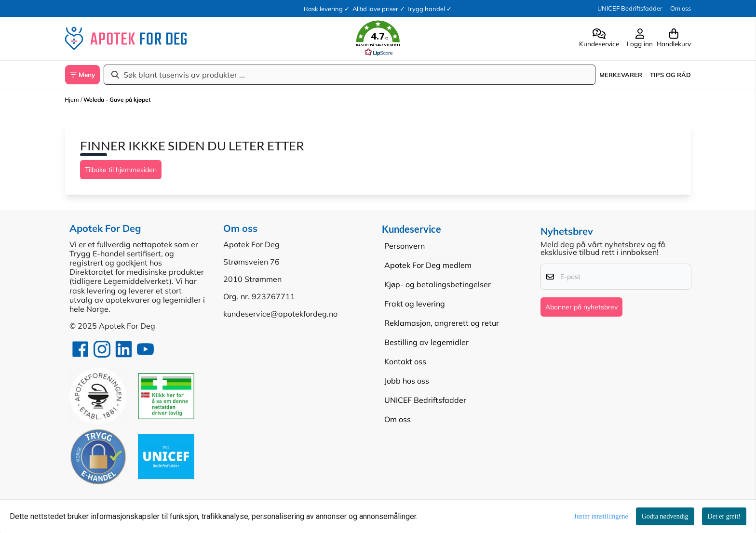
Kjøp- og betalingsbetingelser (438, 284)
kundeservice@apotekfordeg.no (280, 314)
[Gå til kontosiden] (599, 39)
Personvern (405, 246)
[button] (378, 39)
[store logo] (126, 39)
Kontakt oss (405, 361)
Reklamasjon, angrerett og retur (442, 323)
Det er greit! (724, 516)
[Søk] (350, 75)
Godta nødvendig (665, 516)
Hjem (73, 100)
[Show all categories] (82, 75)
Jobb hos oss (407, 381)
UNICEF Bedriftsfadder (630, 8)
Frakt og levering (415, 304)
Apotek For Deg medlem (428, 265)
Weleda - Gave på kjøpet (117, 100)
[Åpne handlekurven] (672, 39)
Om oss (681, 8)
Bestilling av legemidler (426, 342)
